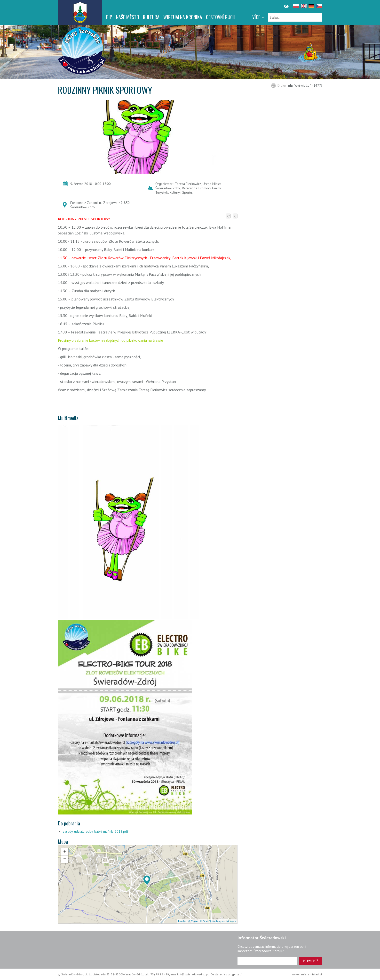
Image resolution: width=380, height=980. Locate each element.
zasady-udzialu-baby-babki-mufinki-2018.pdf (95, 831)
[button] (147, 880)
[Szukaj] (295, 17)
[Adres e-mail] (267, 961)
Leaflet (182, 921)
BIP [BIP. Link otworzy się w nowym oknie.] (109, 17)
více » (258, 17)
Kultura (151, 17)
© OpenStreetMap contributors (218, 921)
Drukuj (282, 85)
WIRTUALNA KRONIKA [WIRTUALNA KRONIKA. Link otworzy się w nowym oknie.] (183, 17)
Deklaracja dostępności (226, 974)
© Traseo (194, 921)
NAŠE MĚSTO (128, 17)
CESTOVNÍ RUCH (221, 17)
